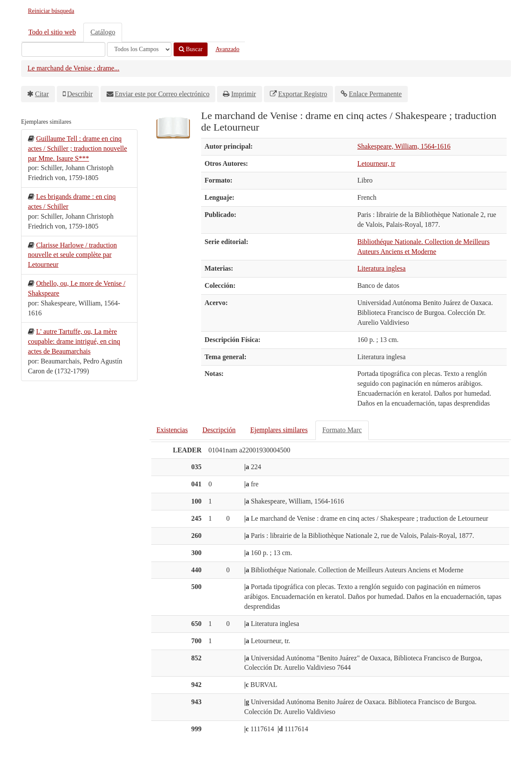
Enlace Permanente (375, 94)
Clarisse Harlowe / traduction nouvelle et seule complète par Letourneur (72, 255)
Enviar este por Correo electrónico (162, 94)
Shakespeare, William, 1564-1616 (404, 146)
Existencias (172, 430)
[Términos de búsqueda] (63, 49)
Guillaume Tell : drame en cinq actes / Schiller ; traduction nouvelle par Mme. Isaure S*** (78, 148)
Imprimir (244, 94)
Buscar (191, 49)
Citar (42, 94)
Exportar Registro (303, 94)
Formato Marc (342, 430)
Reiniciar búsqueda (51, 11)
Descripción (219, 430)
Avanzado (227, 49)
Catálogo (103, 32)
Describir (80, 94)
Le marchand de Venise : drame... (73, 68)
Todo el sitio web (52, 32)
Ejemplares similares (279, 430)
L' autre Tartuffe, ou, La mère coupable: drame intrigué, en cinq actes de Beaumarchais (74, 341)
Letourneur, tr (376, 163)
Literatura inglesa (382, 268)
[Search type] (139, 49)
